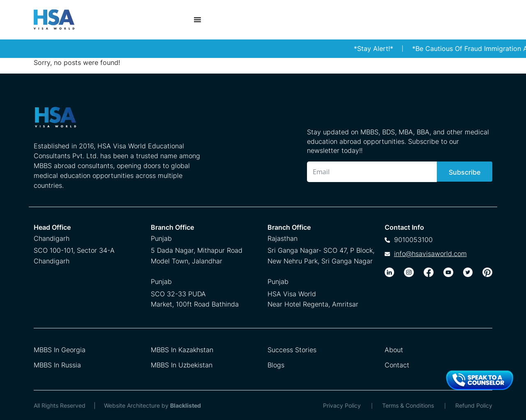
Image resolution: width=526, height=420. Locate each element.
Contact (397, 365)
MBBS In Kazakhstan (182, 350)
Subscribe (465, 172)
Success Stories (292, 350)
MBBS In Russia (57, 365)
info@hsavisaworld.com (430, 254)
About (394, 350)
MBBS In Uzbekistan (182, 365)
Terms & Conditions (408, 405)
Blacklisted (186, 405)
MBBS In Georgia (60, 350)
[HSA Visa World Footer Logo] (119, 120)
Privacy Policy (342, 405)
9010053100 (413, 240)
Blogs (276, 365)
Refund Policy (474, 405)
